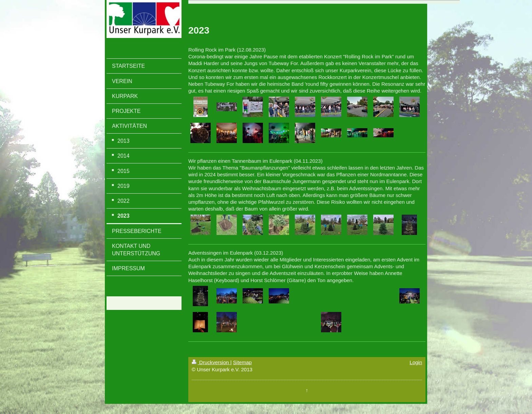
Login (416, 362)
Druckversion (211, 362)
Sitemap (242, 362)
